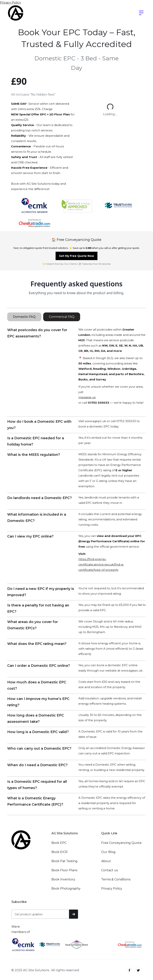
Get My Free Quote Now (76, 256)
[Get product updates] (40, 914)
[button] (141, 13)
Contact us (110, 870)
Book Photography (66, 889)
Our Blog (108, 852)
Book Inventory (63, 879)
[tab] (24, 317)
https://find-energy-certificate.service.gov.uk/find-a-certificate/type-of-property (101, 564)
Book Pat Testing (64, 861)
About (106, 861)
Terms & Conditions (116, 879)
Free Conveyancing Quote (121, 843)
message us (87, 397)
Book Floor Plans (64, 870)
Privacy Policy (10, 3)
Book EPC (59, 843)
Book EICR (59, 852)
